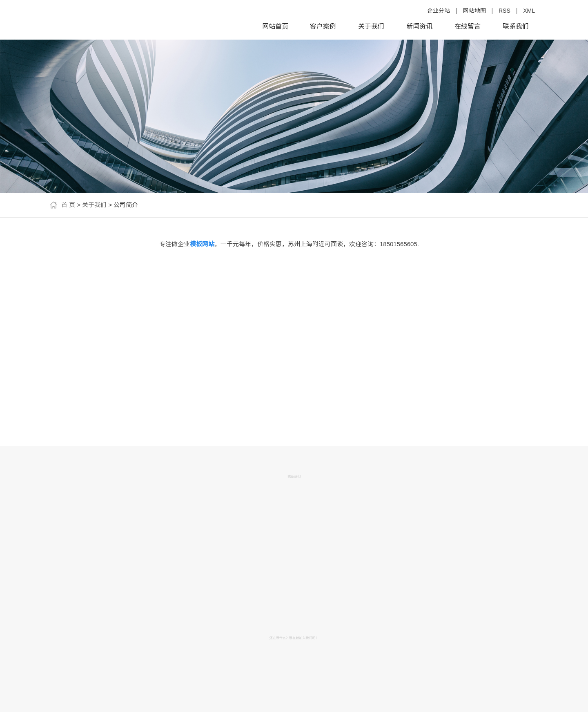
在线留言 (468, 26)
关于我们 (371, 26)
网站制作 (75, 370)
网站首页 (275, 26)
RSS (504, 11)
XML (529, 11)
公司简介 (72, 274)
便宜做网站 (121, 370)
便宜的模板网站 (121, 333)
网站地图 (474, 11)
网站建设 (121, 352)
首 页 (68, 205)
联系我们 (516, 26)
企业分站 (439, 11)
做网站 (75, 333)
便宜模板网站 (75, 408)
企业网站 (75, 352)
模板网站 (121, 389)
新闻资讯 (419, 26)
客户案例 (323, 26)
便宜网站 (75, 389)
